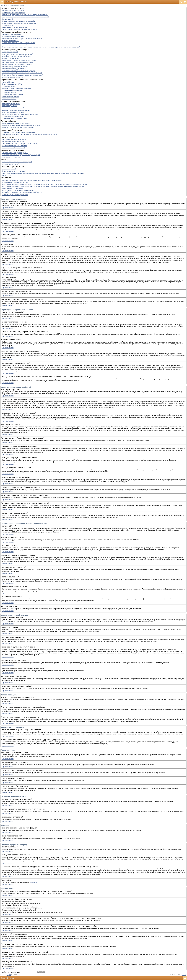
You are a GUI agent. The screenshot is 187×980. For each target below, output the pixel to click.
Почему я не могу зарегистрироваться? (15, 27)
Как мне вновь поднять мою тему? (13, 77)
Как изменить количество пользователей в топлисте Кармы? (22, 193)
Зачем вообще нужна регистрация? (13, 13)
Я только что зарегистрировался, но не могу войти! (19, 21)
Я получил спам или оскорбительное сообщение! (18, 128)
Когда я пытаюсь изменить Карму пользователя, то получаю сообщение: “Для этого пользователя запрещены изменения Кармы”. (45, 184)
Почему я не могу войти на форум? (13, 11)
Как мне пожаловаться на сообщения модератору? (18, 71)
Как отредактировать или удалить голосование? (18, 62)
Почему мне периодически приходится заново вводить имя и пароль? (25, 15)
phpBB (9, 975)
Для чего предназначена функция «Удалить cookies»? (19, 30)
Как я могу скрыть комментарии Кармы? (15, 195)
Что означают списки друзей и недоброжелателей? (18, 132)
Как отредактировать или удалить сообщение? (17, 54)
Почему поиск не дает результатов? (13, 142)
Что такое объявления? (9, 93)
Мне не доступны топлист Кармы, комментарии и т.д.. (19, 191)
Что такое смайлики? (9, 86)
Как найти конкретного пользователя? (14, 146)
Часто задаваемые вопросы (16, 2)
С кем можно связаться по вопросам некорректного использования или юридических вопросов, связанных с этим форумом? (43, 173)
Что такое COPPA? (8, 25)
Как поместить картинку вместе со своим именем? (18, 43)
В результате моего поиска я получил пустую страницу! (20, 144)
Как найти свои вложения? (10, 164)
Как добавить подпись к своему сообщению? (16, 56)
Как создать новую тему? (10, 52)
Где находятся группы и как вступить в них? (16, 110)
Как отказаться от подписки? (11, 157)
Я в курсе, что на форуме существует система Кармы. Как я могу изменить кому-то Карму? (32, 180)
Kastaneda (33, 882)
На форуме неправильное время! (13, 37)
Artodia (184, 975)
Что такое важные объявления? (12, 90)
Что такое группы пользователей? (13, 108)
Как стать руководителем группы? (13, 112)
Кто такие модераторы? (9, 106)
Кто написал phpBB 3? (9, 169)
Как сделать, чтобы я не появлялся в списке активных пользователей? (25, 17)
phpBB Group (63, 849)
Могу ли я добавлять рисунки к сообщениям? (17, 88)
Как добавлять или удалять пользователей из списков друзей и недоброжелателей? (30, 135)
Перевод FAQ (6, 175)
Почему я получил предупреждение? (14, 69)
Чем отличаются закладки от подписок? (15, 153)
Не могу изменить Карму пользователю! (15, 182)
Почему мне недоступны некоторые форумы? (17, 65)
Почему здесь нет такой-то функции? (14, 171)
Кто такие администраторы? (11, 104)
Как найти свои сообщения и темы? (13, 148)
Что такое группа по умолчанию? (12, 116)
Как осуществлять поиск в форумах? (14, 139)
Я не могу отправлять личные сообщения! (16, 123)
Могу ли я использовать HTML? (12, 84)
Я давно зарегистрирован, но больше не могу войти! (19, 23)
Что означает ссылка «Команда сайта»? (15, 118)
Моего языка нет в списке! (10, 41)
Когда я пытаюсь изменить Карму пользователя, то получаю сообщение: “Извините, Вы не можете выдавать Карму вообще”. (43, 186)
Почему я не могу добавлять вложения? (15, 67)
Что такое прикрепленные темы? (13, 95)
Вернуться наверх (8, 208)
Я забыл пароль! (7, 19)
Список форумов (7, 978)
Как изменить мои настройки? (11, 34)
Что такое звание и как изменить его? (14, 45)
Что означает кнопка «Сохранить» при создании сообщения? (22, 73)
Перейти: (4, 972)
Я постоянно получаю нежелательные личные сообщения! (21, 126)
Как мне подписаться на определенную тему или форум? (21, 155)
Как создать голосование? (10, 58)
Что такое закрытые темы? (10, 97)
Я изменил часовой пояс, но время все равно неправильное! (22, 39)
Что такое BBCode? (8, 82)
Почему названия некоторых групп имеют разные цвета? (20, 114)
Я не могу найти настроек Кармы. (13, 189)
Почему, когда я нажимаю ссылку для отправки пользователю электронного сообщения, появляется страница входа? (41, 47)
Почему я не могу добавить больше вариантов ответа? (20, 60)
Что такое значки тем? (9, 99)
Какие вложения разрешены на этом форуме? (17, 162)
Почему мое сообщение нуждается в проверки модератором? (22, 75)
